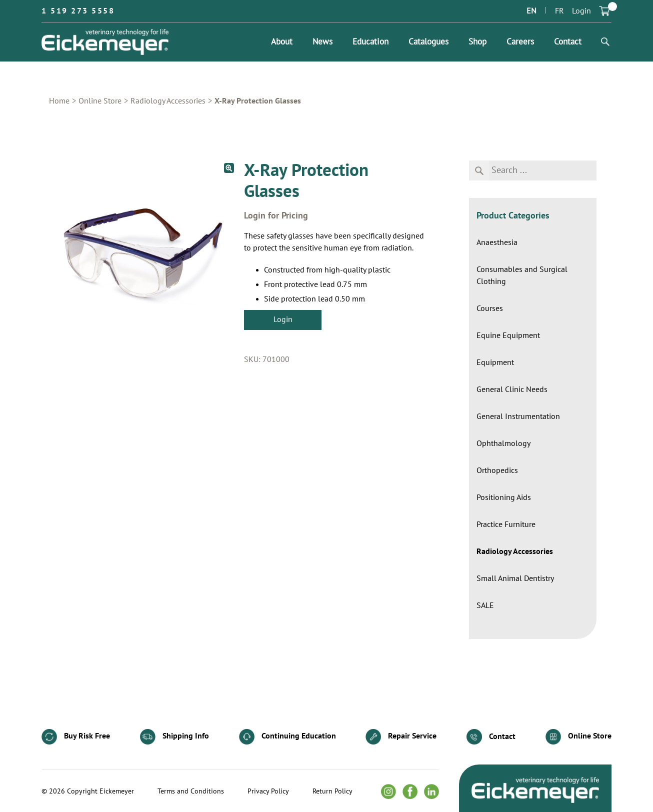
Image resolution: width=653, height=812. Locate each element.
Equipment (495, 362)
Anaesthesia (497, 242)
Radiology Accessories (168, 101)
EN (531, 11)
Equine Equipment (508, 335)
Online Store (100, 101)
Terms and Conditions (191, 791)
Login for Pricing (276, 216)
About (282, 42)
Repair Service (401, 737)
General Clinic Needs (512, 389)
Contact (568, 42)
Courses (490, 308)
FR (559, 11)
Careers (520, 42)
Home (59, 101)
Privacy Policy (268, 791)
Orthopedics (497, 470)
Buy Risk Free (76, 737)
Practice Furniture (506, 524)
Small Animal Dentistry (515, 578)
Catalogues (428, 42)
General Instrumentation (518, 416)
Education (370, 42)
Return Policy (332, 791)
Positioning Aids (504, 497)
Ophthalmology (503, 443)
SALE (485, 605)
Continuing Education (287, 737)
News (322, 42)
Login (581, 11)
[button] (229, 168)
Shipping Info (174, 737)
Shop (477, 42)
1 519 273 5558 (78, 11)
